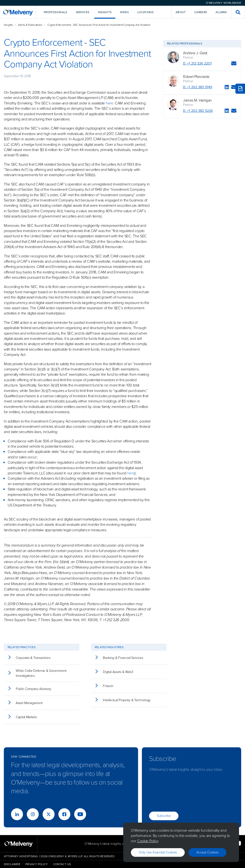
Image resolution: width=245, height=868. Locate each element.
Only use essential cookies (158, 852)
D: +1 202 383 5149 (198, 87)
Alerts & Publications (30, 25)
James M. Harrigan (197, 100)
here (109, 103)
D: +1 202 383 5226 (198, 111)
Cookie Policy (148, 841)
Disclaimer (12, 864)
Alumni (221, 12)
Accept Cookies (207, 852)
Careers (201, 12)
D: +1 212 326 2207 (197, 63)
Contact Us (62, 864)
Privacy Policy (37, 864)
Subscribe (164, 816)
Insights (8, 25)
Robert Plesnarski (196, 77)
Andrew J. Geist (195, 53)
